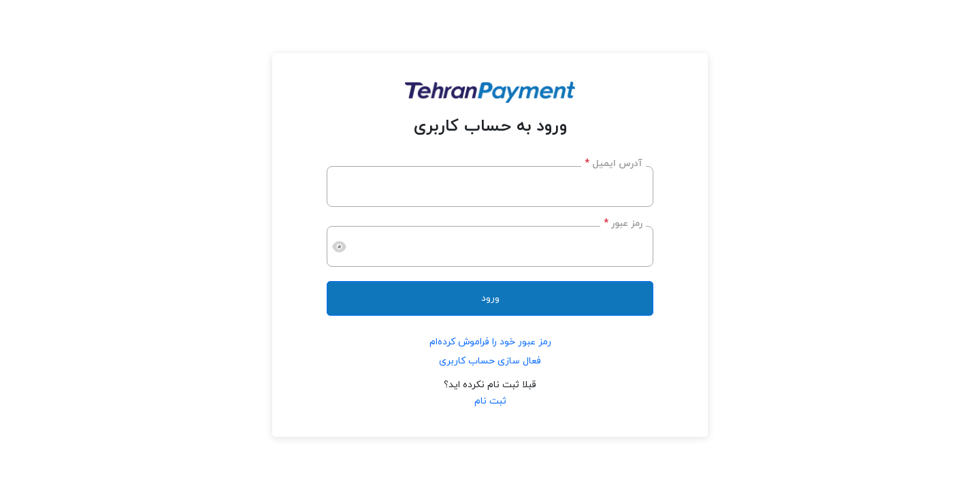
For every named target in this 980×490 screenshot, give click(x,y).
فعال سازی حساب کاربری (490, 361)
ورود (490, 298)
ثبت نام (490, 401)
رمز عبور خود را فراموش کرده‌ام (490, 342)
